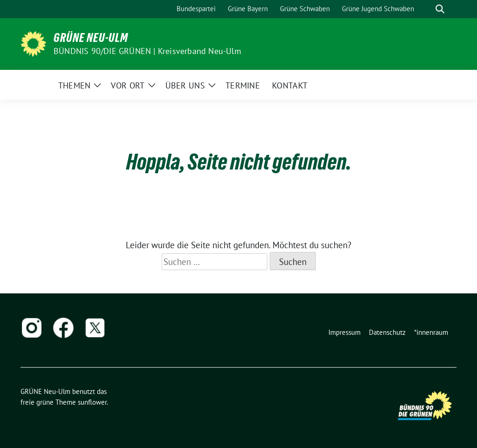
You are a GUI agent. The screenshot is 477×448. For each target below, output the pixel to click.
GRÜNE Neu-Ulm (91, 38)
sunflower (92, 402)
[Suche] (427, 9)
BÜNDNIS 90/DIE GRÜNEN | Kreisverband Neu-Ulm (147, 51)
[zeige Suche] (440, 9)
